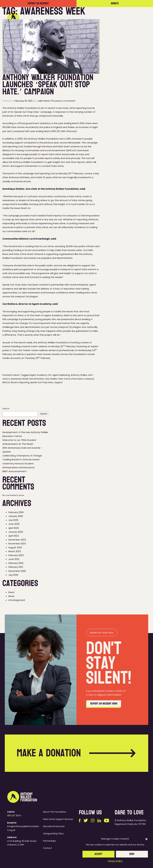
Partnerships (107, 18)
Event (11, 592)
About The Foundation (55, 812)
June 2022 (14, 559)
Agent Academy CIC (41, 375)
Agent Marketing (61, 375)
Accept (98, 854)
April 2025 (14, 528)
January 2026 (16, 516)
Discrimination (37, 379)
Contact (136, 18)
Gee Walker (51, 379)
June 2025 (14, 524)
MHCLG (6, 382)
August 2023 (15, 547)
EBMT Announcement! (14, 471)
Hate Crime (64, 379)
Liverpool (89, 379)
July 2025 (13, 520)
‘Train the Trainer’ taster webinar (30, 350)
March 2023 (15, 551)
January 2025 (16, 532)
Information (77, 379)
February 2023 (16, 555)
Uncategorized (17, 600)
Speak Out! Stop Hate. (42, 382)
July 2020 (13, 575)
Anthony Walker (79, 375)
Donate (115, 4)
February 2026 (16, 512)
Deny (132, 854)
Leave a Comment (65, 101)
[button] (146, 839)
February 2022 (16, 563)
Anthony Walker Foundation (43, 139)
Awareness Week (19, 379)
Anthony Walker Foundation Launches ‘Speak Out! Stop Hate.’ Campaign (48, 85)
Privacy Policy (115, 861)
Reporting (24, 382)
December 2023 (17, 540)
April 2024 (14, 536)
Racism (15, 382)
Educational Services (54, 826)
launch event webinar (35, 346)
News (123, 18)
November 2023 (17, 544)
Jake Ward (43, 101)
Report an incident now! (104, 710)
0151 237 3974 (14, 816)
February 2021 (16, 567)
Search (6, 409)
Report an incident (38, 4)
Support (58, 382)
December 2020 (17, 571)
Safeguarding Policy (53, 834)
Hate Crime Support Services (58, 819)
